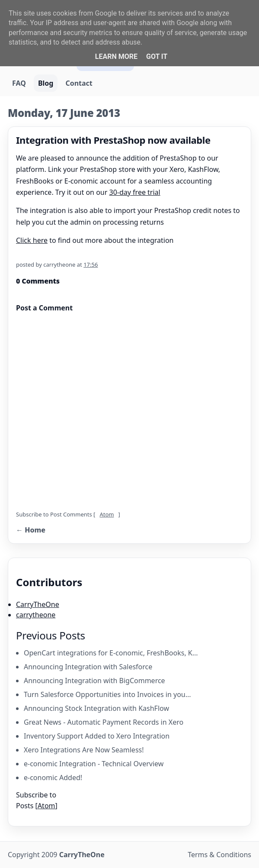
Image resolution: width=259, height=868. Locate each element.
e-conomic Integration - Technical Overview (94, 764)
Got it (157, 56)
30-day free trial (135, 192)
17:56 (91, 265)
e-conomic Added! (53, 778)
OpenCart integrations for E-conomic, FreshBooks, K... (111, 653)
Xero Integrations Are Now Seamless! (84, 750)
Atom (107, 514)
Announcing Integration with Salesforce (88, 667)
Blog (46, 83)
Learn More (116, 56)
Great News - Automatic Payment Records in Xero (104, 722)
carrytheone (36, 615)
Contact (79, 83)
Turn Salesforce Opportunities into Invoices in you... (107, 694)
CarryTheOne (38, 604)
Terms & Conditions (219, 855)
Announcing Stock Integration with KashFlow (96, 708)
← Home (31, 530)
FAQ (19, 83)
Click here (32, 240)
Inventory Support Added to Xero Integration (97, 736)
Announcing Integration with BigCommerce (94, 681)
